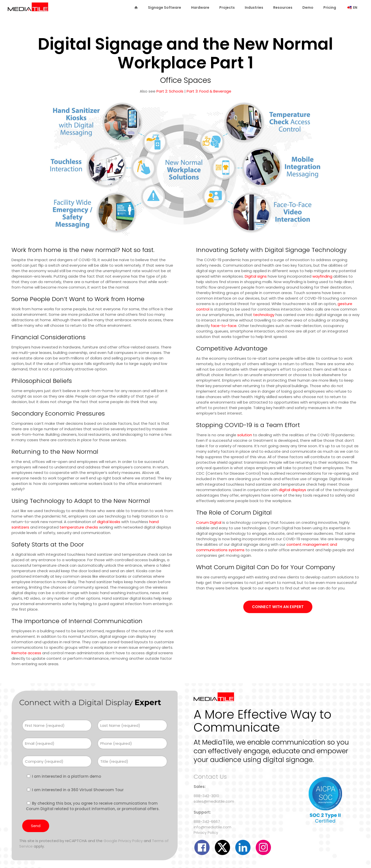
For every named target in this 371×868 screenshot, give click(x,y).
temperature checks (79, 527)
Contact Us (210, 777)
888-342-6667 (207, 821)
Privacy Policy (206, 832)
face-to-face (224, 326)
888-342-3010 (206, 796)
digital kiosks (109, 522)
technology (264, 315)
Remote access (26, 653)
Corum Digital (209, 522)
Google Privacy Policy (123, 841)
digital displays (292, 490)
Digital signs (256, 276)
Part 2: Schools (170, 91)
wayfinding (322, 276)
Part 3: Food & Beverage (209, 91)
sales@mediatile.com (214, 801)
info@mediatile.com (212, 827)
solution (245, 435)
